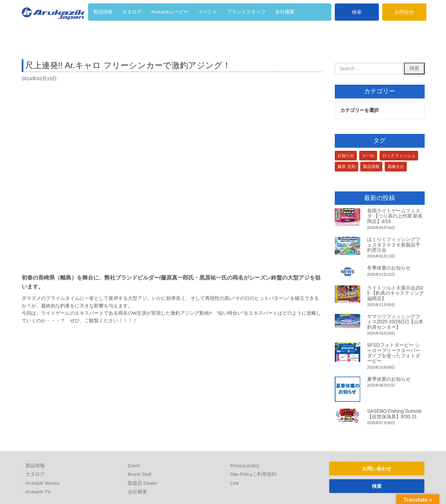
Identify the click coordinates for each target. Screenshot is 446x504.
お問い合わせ (377, 469)
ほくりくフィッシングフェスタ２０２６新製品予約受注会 (394, 245)
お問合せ (404, 12)
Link (235, 484)
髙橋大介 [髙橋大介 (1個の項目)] (396, 167)
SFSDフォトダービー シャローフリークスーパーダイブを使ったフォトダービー (394, 353)
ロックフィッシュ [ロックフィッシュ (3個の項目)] (399, 156)
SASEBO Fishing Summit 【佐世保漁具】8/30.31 (394, 414)
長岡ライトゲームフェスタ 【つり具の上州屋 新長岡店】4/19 (395, 216)
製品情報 (35, 466)
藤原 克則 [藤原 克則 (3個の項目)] (346, 167)
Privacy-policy (245, 466)
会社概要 (137, 492)
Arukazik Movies (43, 484)
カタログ (35, 475)
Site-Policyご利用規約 (253, 475)
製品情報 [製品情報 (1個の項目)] (371, 167)
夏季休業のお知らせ (389, 379)
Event (134, 466)
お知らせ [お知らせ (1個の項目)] (346, 156)
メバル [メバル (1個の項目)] (368, 156)
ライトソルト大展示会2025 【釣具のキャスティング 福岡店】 (396, 293)
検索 (357, 12)
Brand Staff (139, 475)
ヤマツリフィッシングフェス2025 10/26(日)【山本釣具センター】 (395, 322)
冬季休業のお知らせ (389, 268)
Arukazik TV (38, 492)
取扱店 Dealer (143, 484)
